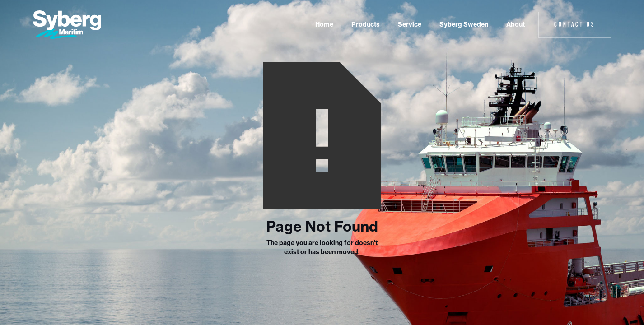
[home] (67, 25)
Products (366, 24)
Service (410, 24)
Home (324, 24)
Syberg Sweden (464, 24)
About (516, 24)
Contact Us (575, 24)
